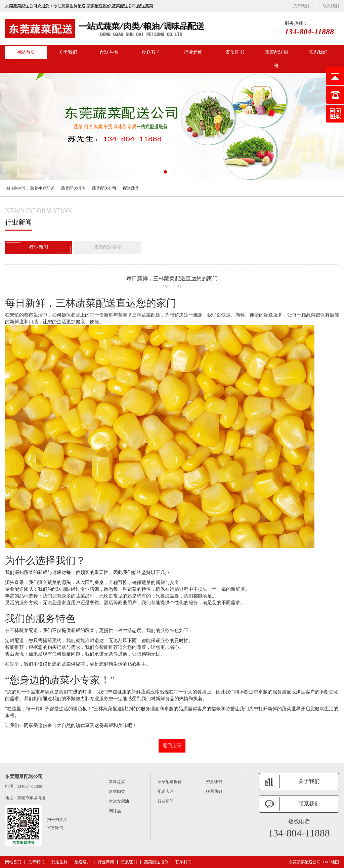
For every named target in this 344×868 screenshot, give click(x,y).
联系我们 (331, 6)
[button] (165, 172)
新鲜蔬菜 (117, 782)
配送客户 (151, 52)
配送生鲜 (110, 52)
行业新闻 (193, 52)
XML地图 (330, 862)
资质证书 (235, 52)
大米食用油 (119, 801)
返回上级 (172, 746)
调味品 (115, 811)
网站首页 (26, 52)
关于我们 (301, 6)
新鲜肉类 (117, 791)
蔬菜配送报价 (276, 59)
